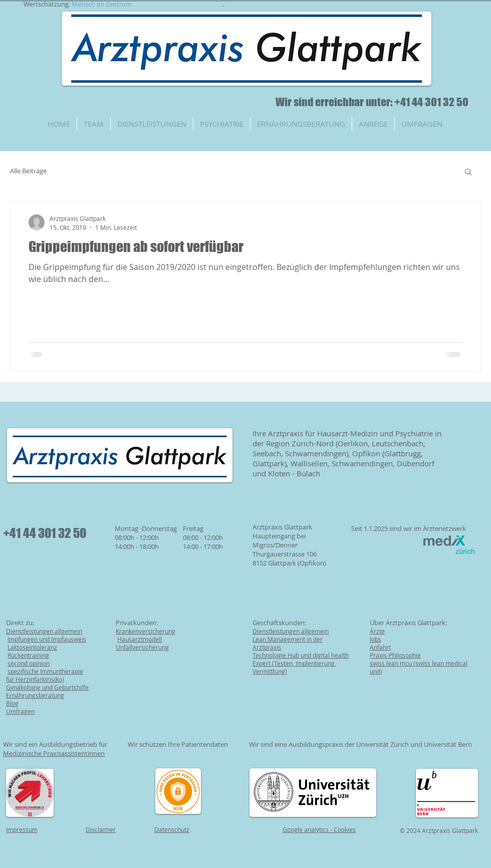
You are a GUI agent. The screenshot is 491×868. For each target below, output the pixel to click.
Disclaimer (101, 829)
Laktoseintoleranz (32, 647)
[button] (468, 173)
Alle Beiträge (28, 171)
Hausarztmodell (140, 639)
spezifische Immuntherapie (45, 671)
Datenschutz (172, 829)
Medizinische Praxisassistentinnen (54, 753)
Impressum (22, 829)
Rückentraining (28, 655)
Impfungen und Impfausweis (47, 639)
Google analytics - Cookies (319, 829)
